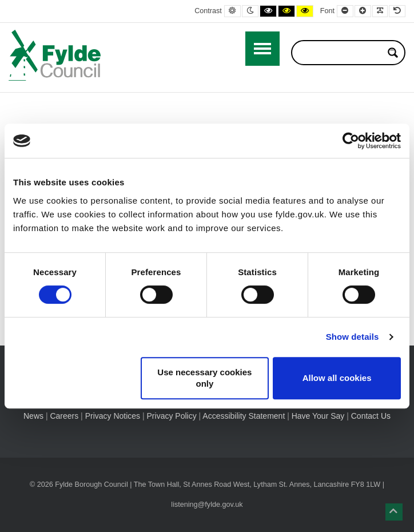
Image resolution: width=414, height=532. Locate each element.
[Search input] (341, 53)
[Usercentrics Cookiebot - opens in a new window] (351, 141)
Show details (353, 337)
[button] (394, 512)
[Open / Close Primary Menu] (262, 49)
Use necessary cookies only (204, 378)
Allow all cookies (337, 378)
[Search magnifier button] (393, 53)
